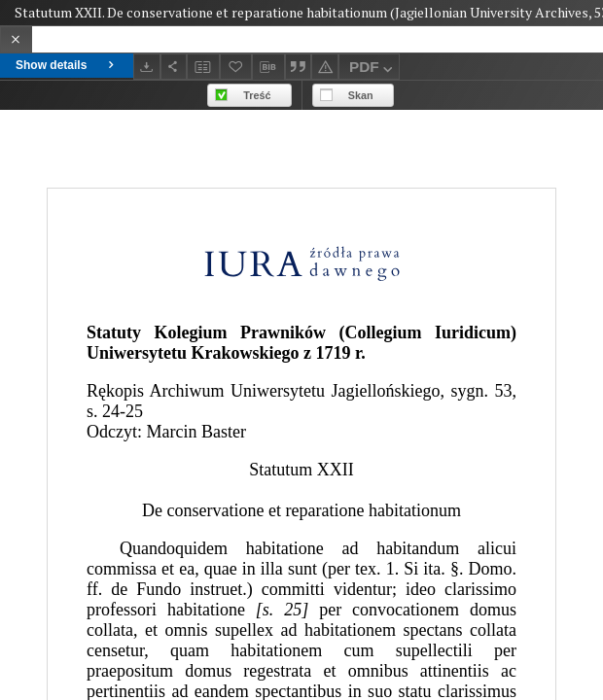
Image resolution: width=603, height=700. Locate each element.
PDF (373, 70)
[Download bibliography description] (268, 67)
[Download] (147, 67)
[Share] (174, 67)
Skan (361, 95)
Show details (67, 65)
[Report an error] (325, 67)
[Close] (16, 39)
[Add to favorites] (236, 67)
